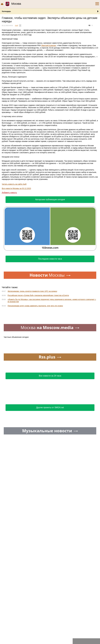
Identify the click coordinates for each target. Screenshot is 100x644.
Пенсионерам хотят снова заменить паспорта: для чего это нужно (35, 306)
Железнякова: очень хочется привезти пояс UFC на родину (32, 291)
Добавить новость (9, 193)
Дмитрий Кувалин (49, 45)
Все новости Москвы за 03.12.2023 (16, 188)
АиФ (17, 26)
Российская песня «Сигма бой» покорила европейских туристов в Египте (38, 295)
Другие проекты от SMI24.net (50, 407)
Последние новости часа (50, 259)
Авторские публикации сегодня (50, 199)
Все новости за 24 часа (50, 376)
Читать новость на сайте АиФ (14, 184)
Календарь (6, 11)
